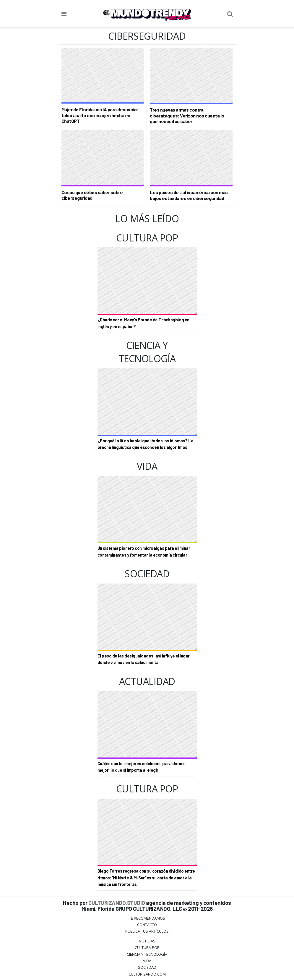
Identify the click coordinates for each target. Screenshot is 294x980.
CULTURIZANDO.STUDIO (117, 903)
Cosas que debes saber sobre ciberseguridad (92, 195)
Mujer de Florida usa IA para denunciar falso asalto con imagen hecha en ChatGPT (100, 115)
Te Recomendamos (147, 918)
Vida (147, 961)
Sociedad (147, 967)
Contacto (147, 925)
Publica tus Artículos (147, 931)
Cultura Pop (147, 947)
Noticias (147, 941)
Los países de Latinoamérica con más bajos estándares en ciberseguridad (189, 195)
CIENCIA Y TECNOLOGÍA (147, 954)
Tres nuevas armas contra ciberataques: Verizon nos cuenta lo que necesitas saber (187, 115)
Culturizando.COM (147, 974)
